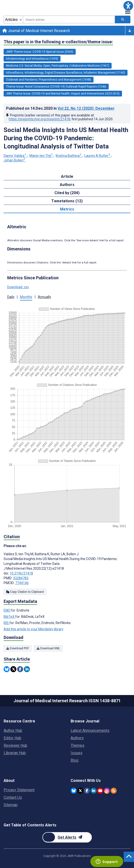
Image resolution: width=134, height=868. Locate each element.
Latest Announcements (90, 731)
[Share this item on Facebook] (20, 669)
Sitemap (11, 805)
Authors (77, 738)
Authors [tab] (67, 185)
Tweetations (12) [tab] (67, 201)
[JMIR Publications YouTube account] (100, 791)
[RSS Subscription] (114, 791)
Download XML (48, 648)
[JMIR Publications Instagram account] (107, 791)
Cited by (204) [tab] (67, 193)
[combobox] (69, 19)
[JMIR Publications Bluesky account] (74, 791)
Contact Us (13, 797)
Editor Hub (12, 738)
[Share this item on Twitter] (13, 669)
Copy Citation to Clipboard (25, 592)
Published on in (60, 108)
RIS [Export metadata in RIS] (7, 623)
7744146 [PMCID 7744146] (22, 583)
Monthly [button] (26, 297)
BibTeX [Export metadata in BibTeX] (9, 617)
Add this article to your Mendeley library (33, 629)
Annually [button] (44, 297)
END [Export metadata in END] (7, 610)
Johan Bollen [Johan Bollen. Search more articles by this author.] (15, 160)
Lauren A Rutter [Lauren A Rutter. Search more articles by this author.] (98, 156)
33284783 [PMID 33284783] (21, 578)
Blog (74, 760)
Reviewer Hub (15, 745)
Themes (77, 745)
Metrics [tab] (67, 209)
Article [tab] (67, 176)
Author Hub (13, 731)
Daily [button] (11, 297)
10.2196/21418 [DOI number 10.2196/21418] (21, 573)
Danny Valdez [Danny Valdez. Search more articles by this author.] (15, 156)
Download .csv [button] (18, 287)
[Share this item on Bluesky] (7, 669)
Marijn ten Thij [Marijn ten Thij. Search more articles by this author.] (41, 156)
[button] (128, 6)
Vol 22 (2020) (86, 108)
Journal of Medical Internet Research (36, 31)
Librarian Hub (15, 753)
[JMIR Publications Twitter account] (80, 791)
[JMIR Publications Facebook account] (87, 791)
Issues (77, 753)
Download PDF (18, 648)
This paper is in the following (58, 42)
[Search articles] (123, 19)
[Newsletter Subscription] (67, 837)
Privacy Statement (19, 790)
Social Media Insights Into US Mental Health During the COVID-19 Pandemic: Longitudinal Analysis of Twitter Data (66, 138)
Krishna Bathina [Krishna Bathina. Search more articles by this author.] (69, 156)
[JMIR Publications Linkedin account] (94, 791)
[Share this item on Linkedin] (27, 669)
